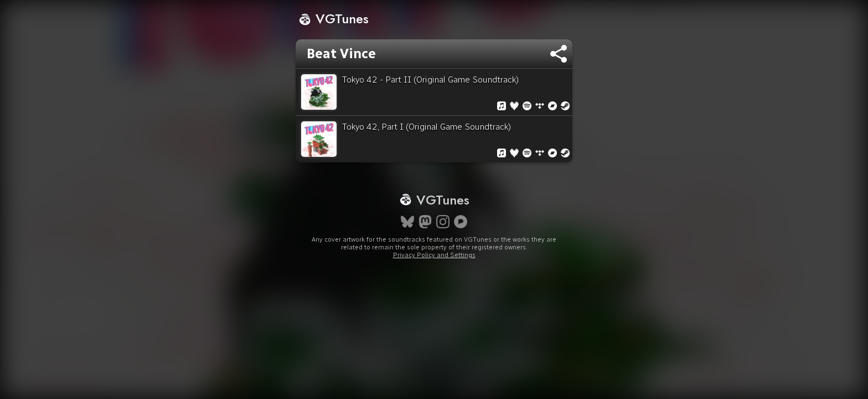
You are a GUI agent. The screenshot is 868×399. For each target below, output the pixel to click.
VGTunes (334, 19)
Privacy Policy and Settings (434, 295)
